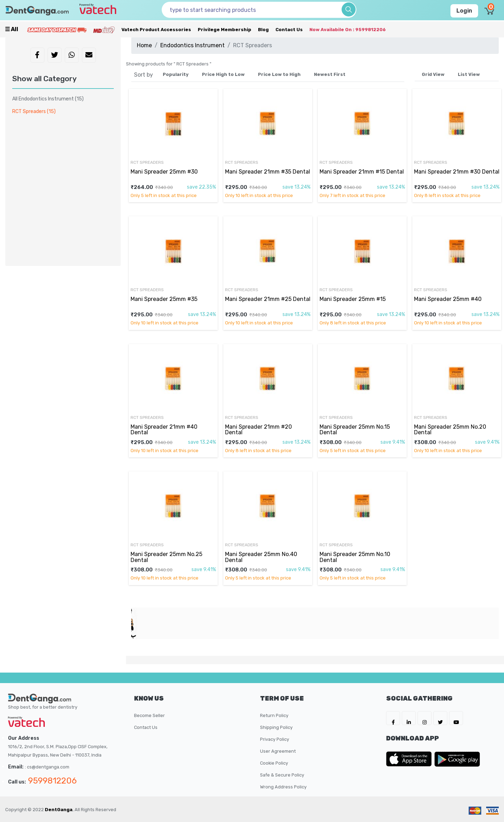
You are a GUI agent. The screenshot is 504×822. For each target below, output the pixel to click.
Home (144, 45)
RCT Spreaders (147, 162)
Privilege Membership (225, 30)
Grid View (433, 74)
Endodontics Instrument (192, 45)
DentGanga (59, 810)
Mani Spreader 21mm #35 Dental (268, 172)
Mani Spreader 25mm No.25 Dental (166, 557)
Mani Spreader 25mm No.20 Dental (450, 430)
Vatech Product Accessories (156, 30)
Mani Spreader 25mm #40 (448, 299)
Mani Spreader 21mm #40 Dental (164, 430)
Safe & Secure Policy (282, 775)
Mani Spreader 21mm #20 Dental (258, 430)
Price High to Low (223, 74)
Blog (263, 30)
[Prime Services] (57, 30)
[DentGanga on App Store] (410, 759)
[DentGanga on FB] (393, 718)
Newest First (330, 74)
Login (464, 11)
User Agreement (278, 751)
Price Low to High (279, 74)
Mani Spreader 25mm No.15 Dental (355, 430)
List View (469, 74)
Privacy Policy (275, 739)
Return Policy (274, 715)
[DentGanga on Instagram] (425, 718)
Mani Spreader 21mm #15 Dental (362, 172)
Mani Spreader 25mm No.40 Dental (261, 557)
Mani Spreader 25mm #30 (164, 172)
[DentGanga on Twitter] (440, 718)
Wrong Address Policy (283, 787)
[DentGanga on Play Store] (457, 759)
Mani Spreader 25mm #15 (353, 299)
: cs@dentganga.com (47, 767)
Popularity (176, 74)
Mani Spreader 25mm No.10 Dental (355, 557)
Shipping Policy (276, 727)
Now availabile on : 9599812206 (348, 30)
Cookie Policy (274, 763)
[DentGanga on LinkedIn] (409, 718)
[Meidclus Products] (104, 30)
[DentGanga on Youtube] (456, 718)
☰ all (12, 29)
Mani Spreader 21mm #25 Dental (268, 299)
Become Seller (149, 715)
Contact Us (289, 30)
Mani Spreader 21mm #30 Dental (457, 172)
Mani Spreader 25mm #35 (164, 299)
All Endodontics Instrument (48, 99)
